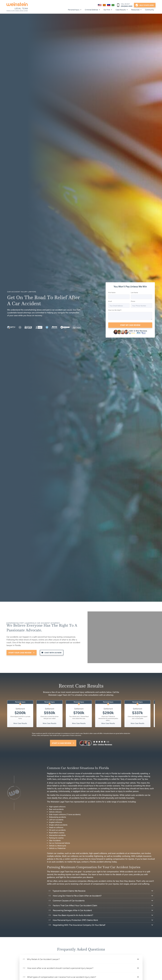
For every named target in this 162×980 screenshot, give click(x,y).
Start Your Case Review (20, 653)
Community (150, 10)
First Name (112, 292)
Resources (135, 10)
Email (110, 301)
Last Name (134, 292)
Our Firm (107, 10)
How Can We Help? (114, 310)
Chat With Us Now (53, 653)
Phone (133, 301)
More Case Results (20, 723)
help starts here (147, 5)
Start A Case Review (62, 743)
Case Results (121, 10)
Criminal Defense (91, 10)
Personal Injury (74, 10)
